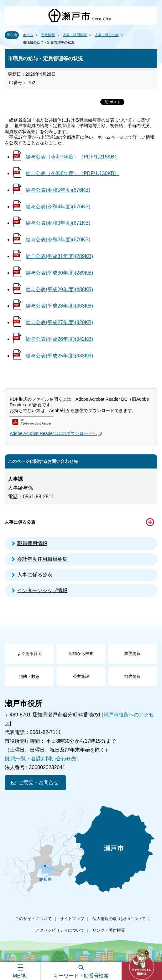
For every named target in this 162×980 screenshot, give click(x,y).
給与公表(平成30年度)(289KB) (59, 273)
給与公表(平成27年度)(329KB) (59, 322)
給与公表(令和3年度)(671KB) (58, 223)
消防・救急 (29, 676)
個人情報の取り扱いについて (119, 919)
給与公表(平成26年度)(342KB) (59, 339)
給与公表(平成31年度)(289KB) (59, 256)
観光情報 (133, 676)
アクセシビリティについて (60, 930)
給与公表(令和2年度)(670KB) (58, 240)
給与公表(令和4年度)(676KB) (58, 207)
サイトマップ (72, 919)
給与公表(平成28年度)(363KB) (59, 306)
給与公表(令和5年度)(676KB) (58, 190)
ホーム (28, 35)
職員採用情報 (32, 543)
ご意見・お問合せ (39, 782)
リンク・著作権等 (109, 930)
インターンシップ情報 (42, 590)
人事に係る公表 (107, 35)
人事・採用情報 (75, 35)
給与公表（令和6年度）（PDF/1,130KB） (73, 173)
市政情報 (48, 35)
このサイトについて (33, 919)
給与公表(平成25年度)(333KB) (59, 356)
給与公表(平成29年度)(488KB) (59, 289)
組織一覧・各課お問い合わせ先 (41, 759)
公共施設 (81, 676)
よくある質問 (29, 653)
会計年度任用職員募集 (42, 559)
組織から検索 (81, 653)
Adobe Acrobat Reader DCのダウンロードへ (56, 433)
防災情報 (133, 653)
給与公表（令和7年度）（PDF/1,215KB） (73, 157)
